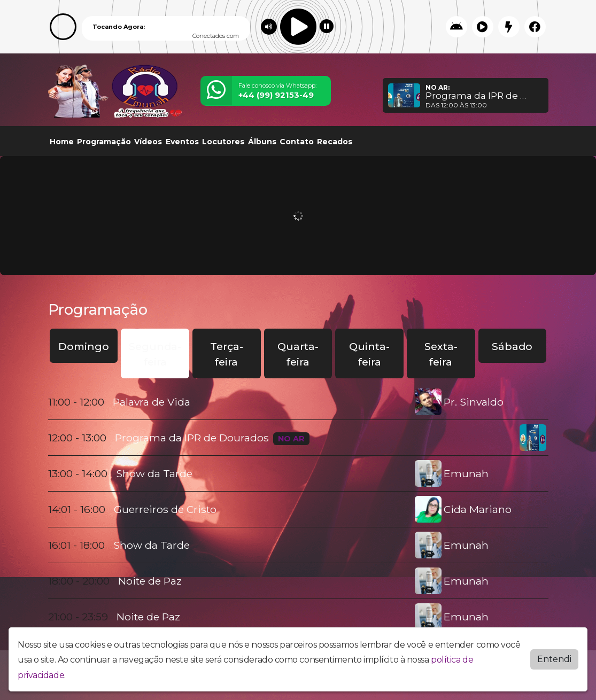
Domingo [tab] (84, 346)
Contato (297, 142)
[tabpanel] (298, 509)
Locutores (223, 142)
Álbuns (262, 142)
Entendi (554, 659)
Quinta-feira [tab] (369, 354)
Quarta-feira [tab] (298, 354)
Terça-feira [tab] (227, 354)
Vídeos (148, 142)
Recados (335, 142)
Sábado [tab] (512, 346)
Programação (104, 142)
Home (62, 142)
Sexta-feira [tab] (441, 354)
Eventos (182, 142)
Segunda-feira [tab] (155, 354)
